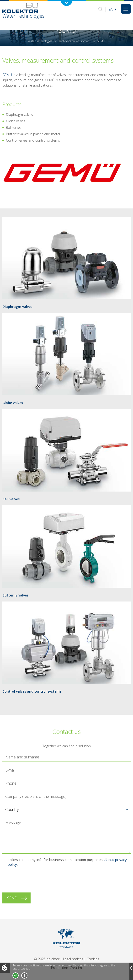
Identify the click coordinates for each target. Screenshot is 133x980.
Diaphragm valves (17, 307)
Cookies (93, 959)
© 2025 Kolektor (47, 959)
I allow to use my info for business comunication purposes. (67, 862)
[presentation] (39, 880)
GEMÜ (7, 75)
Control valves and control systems (32, 691)
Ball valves (11, 499)
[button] (66, 809)
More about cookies (24, 975)
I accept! (16, 975)
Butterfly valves (15, 595)
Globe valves (13, 403)
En (113, 9)
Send (12, 898)
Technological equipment (74, 41)
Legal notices (73, 959)
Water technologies (40, 41)
